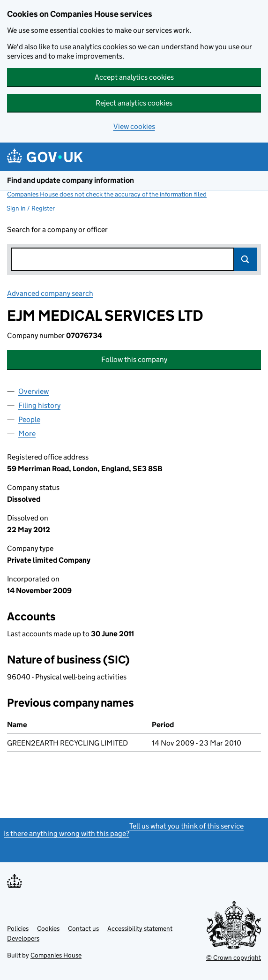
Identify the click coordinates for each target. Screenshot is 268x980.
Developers (23, 938)
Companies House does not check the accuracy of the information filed (107, 194)
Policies (18, 928)
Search (246, 259)
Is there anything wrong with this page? (67, 833)
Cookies (48, 928)
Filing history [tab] (39, 405)
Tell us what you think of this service (186, 826)
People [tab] (29, 419)
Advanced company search (50, 293)
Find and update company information (71, 180)
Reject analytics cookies (134, 103)
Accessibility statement (140, 928)
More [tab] (27, 433)
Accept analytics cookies (134, 77)
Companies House (56, 955)
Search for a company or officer (57, 230)
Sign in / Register (31, 208)
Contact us (83, 928)
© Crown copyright (234, 957)
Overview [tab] (33, 391)
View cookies (134, 126)
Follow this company (134, 359)
